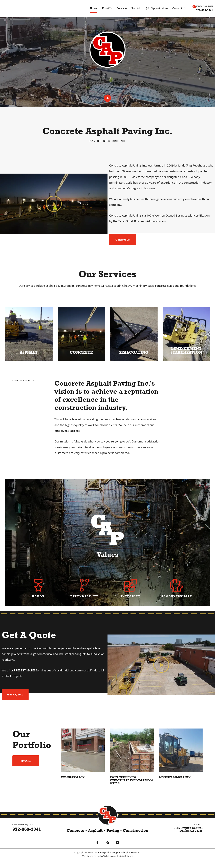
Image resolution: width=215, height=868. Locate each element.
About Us (103, 8)
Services (118, 8)
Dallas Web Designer (107, 864)
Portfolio (133, 8)
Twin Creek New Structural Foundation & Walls (131, 789)
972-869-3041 (201, 10)
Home (90, 8)
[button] (54, 205)
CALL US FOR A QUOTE (201, 6)
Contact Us (175, 8)
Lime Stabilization (176, 785)
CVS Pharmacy (74, 785)
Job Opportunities (154, 8)
